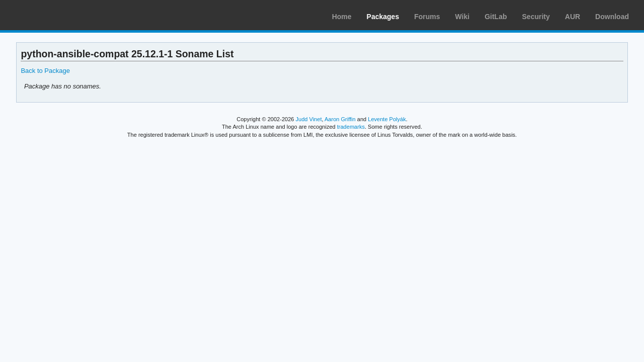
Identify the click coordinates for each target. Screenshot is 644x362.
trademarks (351, 127)
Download (612, 17)
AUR (573, 17)
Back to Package (45, 71)
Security (536, 17)
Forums (427, 17)
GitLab (496, 17)
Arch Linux (55, 15)
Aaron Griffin (340, 119)
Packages (383, 17)
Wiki (463, 17)
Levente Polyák (387, 119)
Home (342, 17)
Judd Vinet (309, 119)
